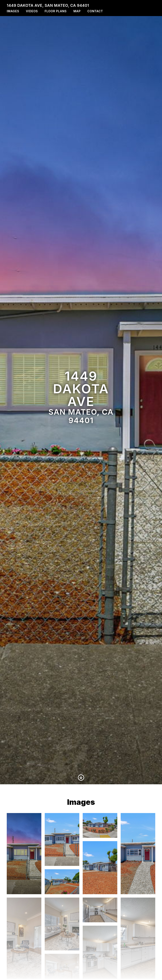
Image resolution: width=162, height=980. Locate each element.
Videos (32, 11)
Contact (95, 11)
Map (77, 11)
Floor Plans (56, 11)
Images (13, 11)
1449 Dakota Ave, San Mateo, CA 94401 (48, 5)
